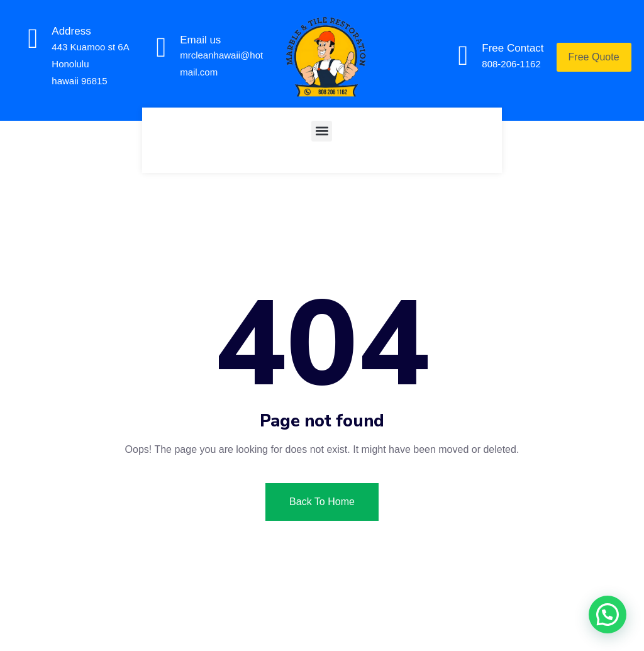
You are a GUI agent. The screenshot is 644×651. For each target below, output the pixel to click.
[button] (322, 131)
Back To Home (322, 502)
